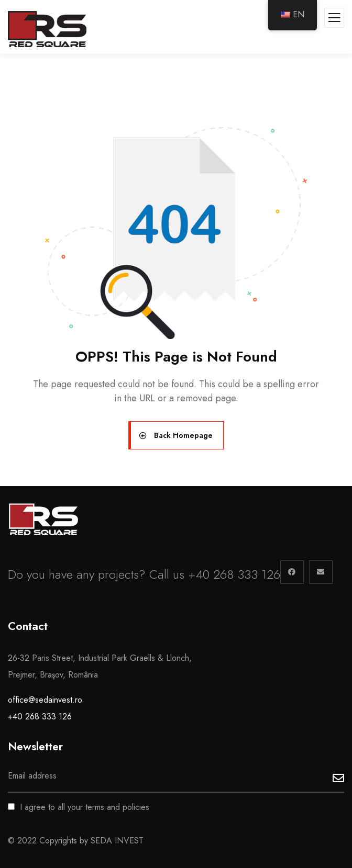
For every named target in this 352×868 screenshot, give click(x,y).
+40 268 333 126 (40, 717)
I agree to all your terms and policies (79, 807)
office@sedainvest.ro (45, 700)
